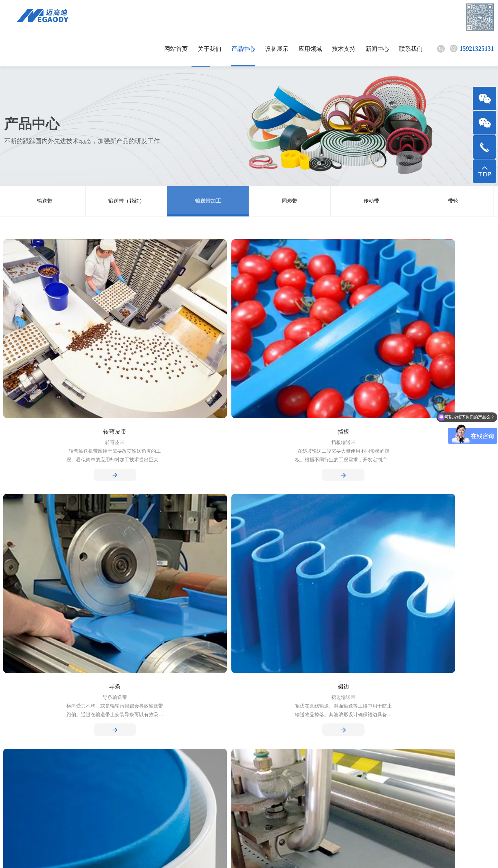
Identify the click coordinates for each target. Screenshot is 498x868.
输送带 (45, 169)
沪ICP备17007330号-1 (215, 854)
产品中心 (210, 17)
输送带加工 (208, 169)
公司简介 (15, 708)
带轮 (453, 169)
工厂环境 (15, 730)
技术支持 (311, 17)
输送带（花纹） (127, 169)
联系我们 (378, 17)
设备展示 (244, 17)
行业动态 (147, 708)
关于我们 (177, 17)
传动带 (371, 169)
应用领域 (277, 17)
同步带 (290, 169)
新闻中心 (344, 17)
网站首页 (143, 17)
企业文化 (15, 719)
